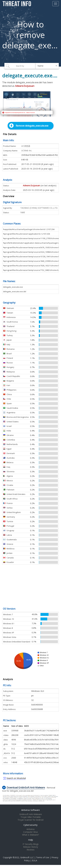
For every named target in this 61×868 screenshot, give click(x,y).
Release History (31, 847)
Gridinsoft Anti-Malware (31, 814)
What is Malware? (30, 835)
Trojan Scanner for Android (30, 820)
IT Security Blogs (31, 844)
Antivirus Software (30, 810)
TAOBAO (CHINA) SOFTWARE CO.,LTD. (39, 208)
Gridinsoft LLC (27, 857)
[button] (47, 66)
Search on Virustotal (16, 778)
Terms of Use (43, 857)
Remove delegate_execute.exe (32, 126)
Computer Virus (30, 832)
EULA (35, 860)
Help (31, 840)
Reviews (31, 850)
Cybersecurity (30, 825)
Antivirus (31, 829)
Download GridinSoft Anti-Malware (26, 788)
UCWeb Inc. (27, 150)
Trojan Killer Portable (31, 817)
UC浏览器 (26, 146)
